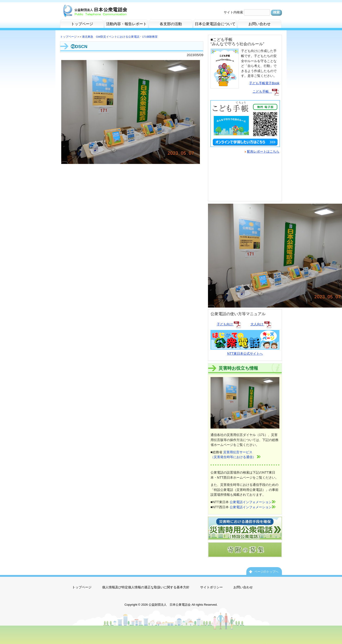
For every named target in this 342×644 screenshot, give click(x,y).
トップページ (68, 37)
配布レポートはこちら (262, 151)
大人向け (261, 324)
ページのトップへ (266, 572)
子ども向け (229, 324)
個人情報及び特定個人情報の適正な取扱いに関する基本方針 (146, 587)
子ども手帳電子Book (264, 83)
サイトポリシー (211, 587)
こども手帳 (266, 91)
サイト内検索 (233, 12)
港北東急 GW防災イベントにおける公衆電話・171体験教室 (120, 37)
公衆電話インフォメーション (253, 502)
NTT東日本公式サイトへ (245, 351)
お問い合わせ (243, 587)
